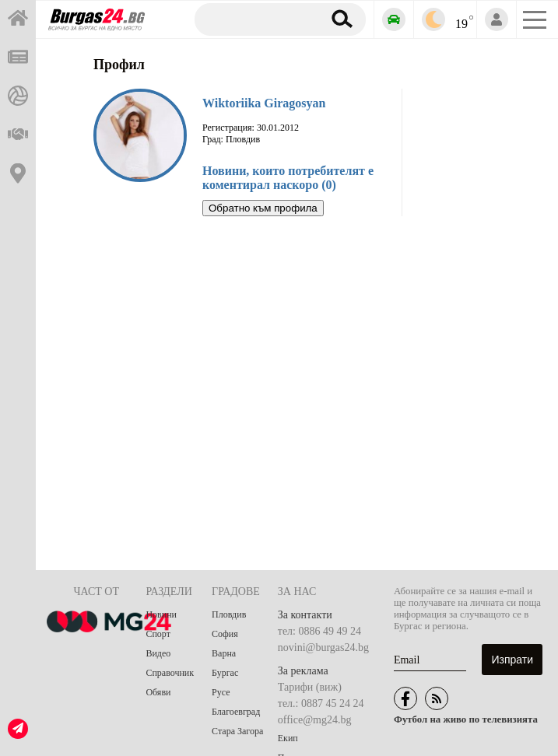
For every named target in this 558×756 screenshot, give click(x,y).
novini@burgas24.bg (323, 647)
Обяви (158, 692)
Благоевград (236, 712)
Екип (288, 738)
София (225, 634)
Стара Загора (237, 731)
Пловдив (229, 614)
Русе (221, 692)
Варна (224, 653)
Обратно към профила (263, 208)
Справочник (170, 673)
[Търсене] (256, 19)
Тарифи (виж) (310, 687)
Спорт (158, 634)
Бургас (225, 673)
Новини (161, 614)
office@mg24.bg (315, 720)
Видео (158, 653)
